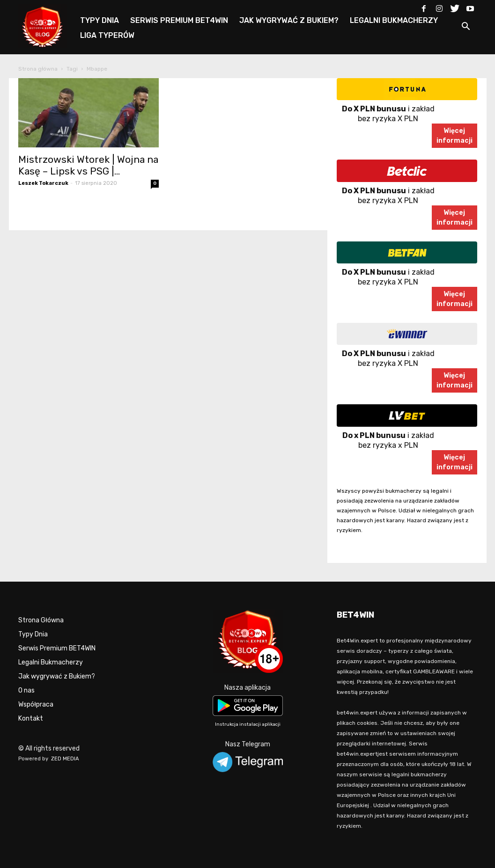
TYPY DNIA (100, 20)
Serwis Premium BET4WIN (57, 648)
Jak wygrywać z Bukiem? (57, 676)
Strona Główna (41, 620)
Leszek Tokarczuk (43, 183)
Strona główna (38, 69)
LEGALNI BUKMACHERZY (394, 20)
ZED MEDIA (65, 759)
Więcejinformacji (454, 136)
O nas (26, 690)
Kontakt (31, 718)
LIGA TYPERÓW (107, 35)
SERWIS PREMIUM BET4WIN (179, 20)
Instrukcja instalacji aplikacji (248, 724)
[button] (466, 28)
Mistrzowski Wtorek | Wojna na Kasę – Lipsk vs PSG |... (88, 165)
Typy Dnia (33, 634)
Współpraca (36, 704)
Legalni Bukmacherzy (51, 662)
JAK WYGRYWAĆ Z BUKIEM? (289, 20)
